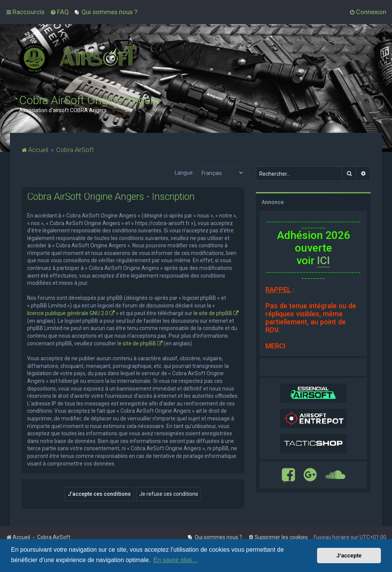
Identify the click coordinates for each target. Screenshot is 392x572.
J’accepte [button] (349, 556)
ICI (324, 261)
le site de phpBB (213, 313)
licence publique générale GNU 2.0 (68, 313)
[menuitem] (59, 12)
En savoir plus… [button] (176, 560)
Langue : (185, 173)
